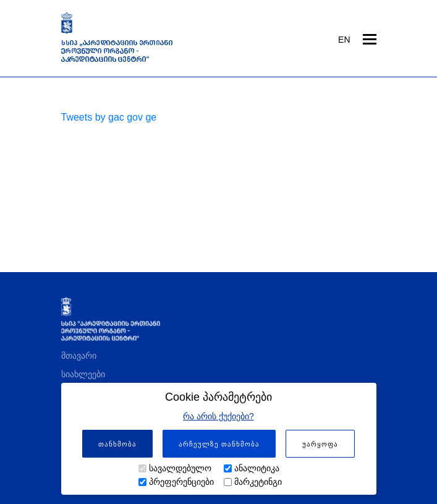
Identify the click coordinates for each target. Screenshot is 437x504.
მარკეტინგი (258, 482)
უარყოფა (320, 444)
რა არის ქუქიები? (218, 416)
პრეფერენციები (181, 482)
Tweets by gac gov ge (109, 117)
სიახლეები (83, 374)
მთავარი (79, 356)
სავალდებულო (180, 468)
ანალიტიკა (257, 468)
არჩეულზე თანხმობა (219, 444)
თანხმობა (117, 444)
